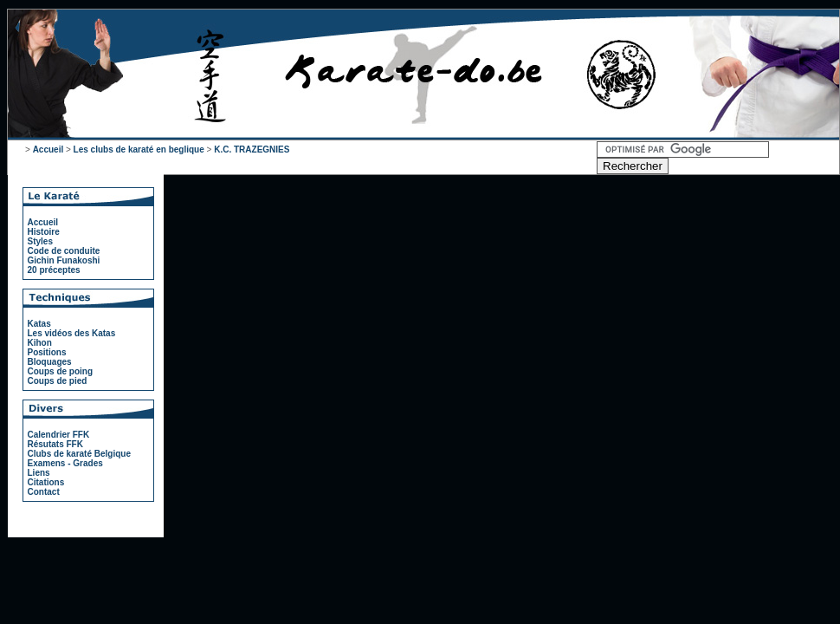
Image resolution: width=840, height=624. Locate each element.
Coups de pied (58, 381)
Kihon (40, 343)
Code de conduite (64, 251)
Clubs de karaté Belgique (79, 454)
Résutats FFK (55, 444)
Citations (46, 482)
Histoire (44, 232)
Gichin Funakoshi (64, 260)
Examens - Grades (65, 463)
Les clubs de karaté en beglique (139, 149)
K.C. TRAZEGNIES (252, 149)
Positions (47, 352)
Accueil (48, 149)
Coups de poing (61, 371)
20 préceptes (54, 270)
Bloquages (50, 362)
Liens (39, 473)
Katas (39, 324)
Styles (40, 241)
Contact (44, 492)
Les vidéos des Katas (72, 333)
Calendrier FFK (59, 435)
